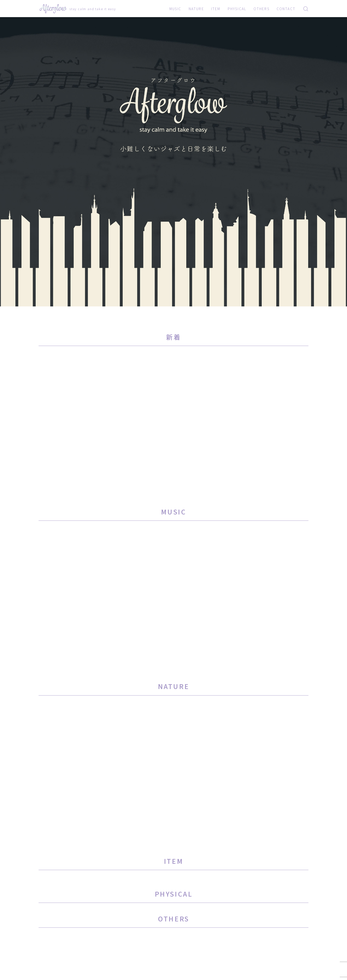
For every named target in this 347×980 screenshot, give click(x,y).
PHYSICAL (237, 9)
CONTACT (286, 9)
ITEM (216, 9)
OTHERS (262, 9)
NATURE (196, 9)
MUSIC (175, 9)
